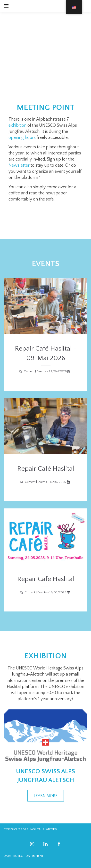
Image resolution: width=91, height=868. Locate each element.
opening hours (22, 138)
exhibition (17, 125)
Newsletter (19, 165)
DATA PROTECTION (17, 856)
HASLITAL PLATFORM (43, 829)
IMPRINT (38, 856)
